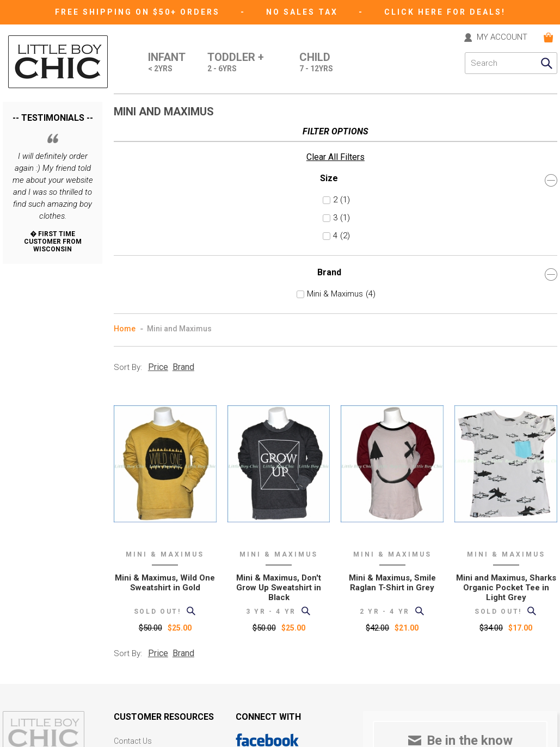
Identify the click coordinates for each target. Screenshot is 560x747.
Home (125, 130)
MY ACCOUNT (502, 38)
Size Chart (131, 619)
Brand (53, 241)
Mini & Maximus (49, 261)
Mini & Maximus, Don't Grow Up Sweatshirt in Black (279, 389)
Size (53, 147)
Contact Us (133, 543)
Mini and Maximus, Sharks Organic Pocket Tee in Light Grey (506, 389)
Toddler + (236, 63)
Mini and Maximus (179, 130)
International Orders (147, 604)
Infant (167, 63)
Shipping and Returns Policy (162, 588)
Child (316, 63)
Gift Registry (134, 649)
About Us (130, 558)
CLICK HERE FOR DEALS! (445, 12)
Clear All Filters (32, 124)
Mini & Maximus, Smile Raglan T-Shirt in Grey (392, 384)
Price (158, 168)
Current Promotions (148, 634)
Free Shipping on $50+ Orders (139, 12)
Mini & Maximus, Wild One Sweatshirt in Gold (165, 384)
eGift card (130, 665)
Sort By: (128, 169)
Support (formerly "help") (156, 573)
